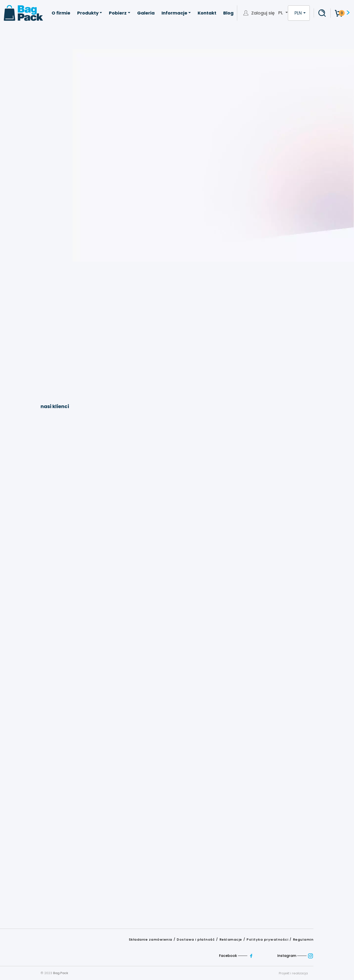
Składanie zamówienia (151, 940)
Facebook (237, 956)
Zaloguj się (263, 13)
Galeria (146, 13)
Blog (228, 13)
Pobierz (118, 13)
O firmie (61, 13)
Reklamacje (231, 940)
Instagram (295, 956)
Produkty (88, 13)
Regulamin (303, 940)
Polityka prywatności (267, 940)
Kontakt (207, 13)
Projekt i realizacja (296, 973)
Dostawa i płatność (196, 940)
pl (281, 13)
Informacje (174, 13)
